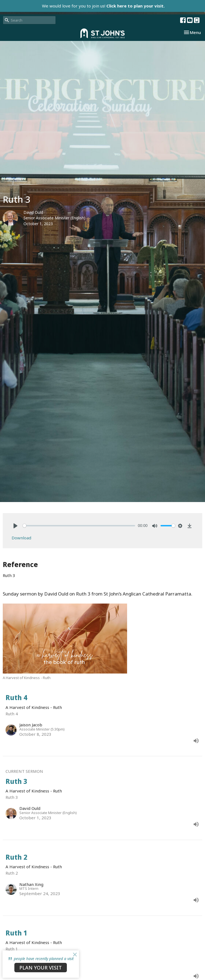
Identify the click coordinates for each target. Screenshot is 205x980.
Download (21, 538)
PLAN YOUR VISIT (41, 968)
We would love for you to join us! (103, 6)
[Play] (15, 526)
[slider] (79, 526)
